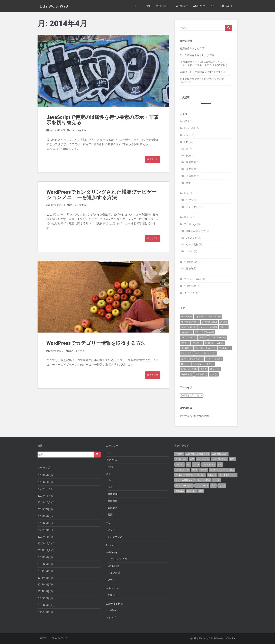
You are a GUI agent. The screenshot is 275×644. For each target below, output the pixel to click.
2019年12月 (44, 550)
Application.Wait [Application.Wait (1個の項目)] (190, 322)
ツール (190, 251)
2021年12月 (44, 489)
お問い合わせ (226, 6)
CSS (187, 121)
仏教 (189, 155)
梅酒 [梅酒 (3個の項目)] (203, 369)
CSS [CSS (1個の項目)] (223, 322)
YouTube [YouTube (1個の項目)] (225, 348)
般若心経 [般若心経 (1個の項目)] (201, 374)
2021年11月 (44, 496)
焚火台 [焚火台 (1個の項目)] (215, 369)
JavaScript (192, 238)
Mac (148, 6)
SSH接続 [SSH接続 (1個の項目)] (187, 348)
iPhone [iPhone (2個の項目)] (209, 332)
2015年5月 (43, 564)
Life (136, 6)
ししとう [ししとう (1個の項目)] (187, 353)
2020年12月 (44, 544)
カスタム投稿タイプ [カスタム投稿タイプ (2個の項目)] (192, 359)
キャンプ (189, 293)
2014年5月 (43, 578)
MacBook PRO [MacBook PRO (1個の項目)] (218, 338)
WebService (182, 6)
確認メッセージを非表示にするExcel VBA (202, 72)
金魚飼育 (191, 176)
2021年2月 (43, 530)
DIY (188, 149)
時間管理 (191, 169)
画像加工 (191, 269)
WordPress (199, 6)
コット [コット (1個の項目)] (186, 364)
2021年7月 (43, 509)
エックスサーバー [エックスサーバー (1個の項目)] (205, 353)
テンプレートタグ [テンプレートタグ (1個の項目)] (203, 364)
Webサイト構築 (193, 279)
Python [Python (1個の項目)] (197, 343)
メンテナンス (193, 207)
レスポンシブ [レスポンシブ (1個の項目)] (189, 369)
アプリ (190, 200)
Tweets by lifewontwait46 (195, 416)
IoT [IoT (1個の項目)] (198, 332)
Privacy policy (60, 638)
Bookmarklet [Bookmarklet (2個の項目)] (209, 322)
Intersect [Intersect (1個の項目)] (187, 332)
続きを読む (153, 159)
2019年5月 (43, 557)
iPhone (188, 135)
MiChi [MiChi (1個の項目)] (185, 343)
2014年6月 (43, 571)
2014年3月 (43, 591)
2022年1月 (43, 482)
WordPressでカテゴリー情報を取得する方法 (96, 343)
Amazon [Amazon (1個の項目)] (186, 317)
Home (43, 638)
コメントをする (78, 130)
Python (188, 217)
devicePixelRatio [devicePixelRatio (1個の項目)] (208, 327)
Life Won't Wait (54, 6)
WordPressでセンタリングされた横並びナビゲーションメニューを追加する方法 (102, 195)
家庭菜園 (191, 162)
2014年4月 (43, 585)
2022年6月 (43, 475)
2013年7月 (43, 598)
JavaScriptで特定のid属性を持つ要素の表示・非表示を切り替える (103, 120)
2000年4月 (43, 612)
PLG (212, 6)
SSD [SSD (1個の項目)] (220, 343)
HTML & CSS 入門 (196, 231)
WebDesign (162, 6)
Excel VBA (190, 128)
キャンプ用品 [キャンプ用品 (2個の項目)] (214, 359)
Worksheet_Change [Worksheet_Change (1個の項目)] (206, 348)
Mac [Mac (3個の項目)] (203, 338)
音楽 (189, 183)
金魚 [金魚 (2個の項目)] (214, 374)
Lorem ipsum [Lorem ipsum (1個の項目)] (189, 338)
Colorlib (212, 638)
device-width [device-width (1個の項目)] (188, 327)
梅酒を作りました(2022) (193, 48)
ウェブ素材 (192, 245)
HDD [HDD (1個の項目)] (224, 327)
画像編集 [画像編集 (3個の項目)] (187, 374)
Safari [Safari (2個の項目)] (209, 343)
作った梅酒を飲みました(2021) (197, 55)
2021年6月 (43, 516)
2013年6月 (43, 605)
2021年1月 (43, 537)
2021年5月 (43, 523)
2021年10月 (44, 503)
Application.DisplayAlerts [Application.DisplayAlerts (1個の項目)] (208, 317)
